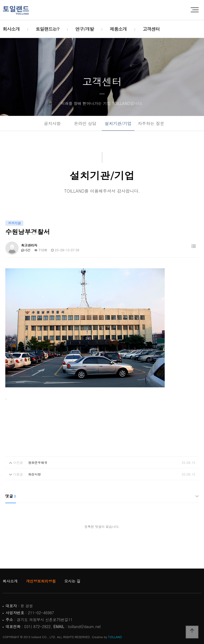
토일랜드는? (47, 29)
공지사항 (52, 123)
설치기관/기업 (118, 123)
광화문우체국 (38, 462)
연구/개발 (84, 29)
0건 (26, 250)
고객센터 (151, 29)
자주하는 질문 (151, 123)
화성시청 (35, 474)
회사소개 (11, 29)
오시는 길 (72, 581)
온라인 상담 (85, 123)
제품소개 (118, 29)
